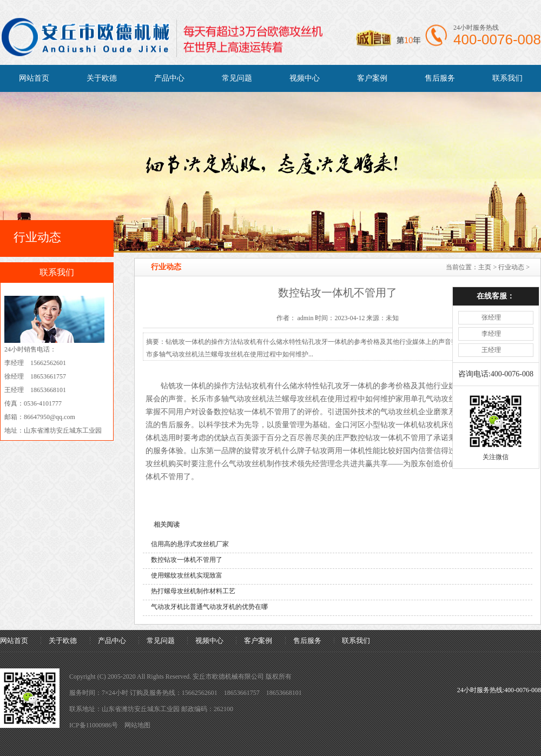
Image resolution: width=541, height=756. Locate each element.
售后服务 (440, 78)
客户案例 (372, 78)
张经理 (488, 284)
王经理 (488, 316)
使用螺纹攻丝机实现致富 (187, 575)
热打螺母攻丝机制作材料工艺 (193, 591)
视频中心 (305, 78)
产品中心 (169, 78)
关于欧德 (102, 78)
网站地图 (137, 725)
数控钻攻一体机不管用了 (187, 560)
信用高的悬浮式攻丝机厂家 (190, 544)
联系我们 (507, 78)
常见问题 (237, 78)
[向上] (518, 733)
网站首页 (34, 78)
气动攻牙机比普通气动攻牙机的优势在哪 (209, 607)
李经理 (488, 300)
